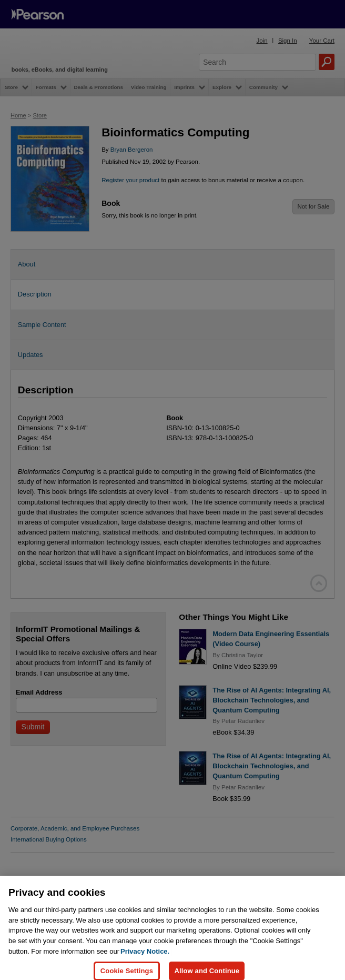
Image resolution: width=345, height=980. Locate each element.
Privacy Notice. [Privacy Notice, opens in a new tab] (145, 965)
